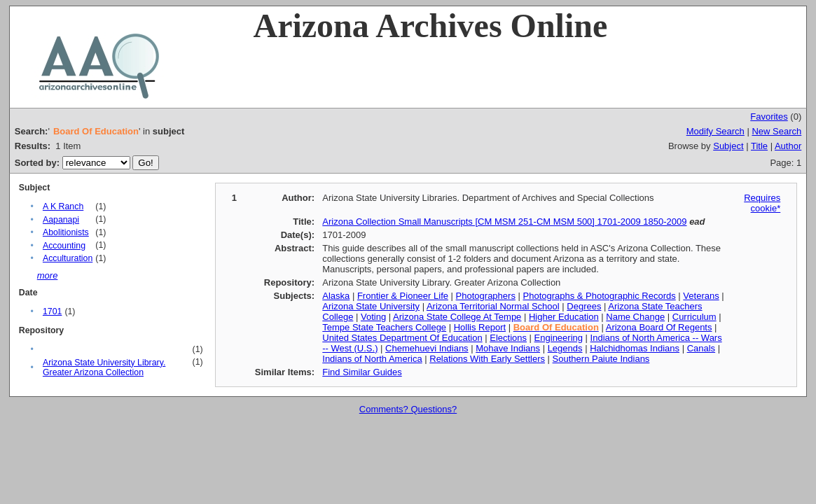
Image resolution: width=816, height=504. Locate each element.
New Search (776, 131)
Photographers (486, 296)
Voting (373, 317)
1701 (52, 311)
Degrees (584, 306)
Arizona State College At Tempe (457, 317)
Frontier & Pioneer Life (403, 296)
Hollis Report (480, 327)
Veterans (701, 296)
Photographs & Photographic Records (600, 296)
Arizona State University (371, 306)
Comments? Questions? (408, 409)
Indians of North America (372, 359)
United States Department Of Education (402, 338)
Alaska (336, 296)
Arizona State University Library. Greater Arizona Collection (104, 367)
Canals (701, 348)
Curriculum (694, 317)
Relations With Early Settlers (487, 359)
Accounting (64, 246)
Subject (728, 146)
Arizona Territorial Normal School (493, 306)
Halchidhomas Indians (635, 348)
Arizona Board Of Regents (659, 327)
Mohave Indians (508, 348)
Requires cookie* (762, 203)
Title (759, 146)
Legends (565, 348)
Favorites (769, 117)
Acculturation (68, 258)
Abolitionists (66, 232)
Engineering (559, 338)
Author (788, 146)
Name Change (635, 317)
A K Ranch (63, 206)
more (48, 275)
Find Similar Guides (362, 372)
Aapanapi (61, 220)
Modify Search (715, 131)
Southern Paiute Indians (601, 359)
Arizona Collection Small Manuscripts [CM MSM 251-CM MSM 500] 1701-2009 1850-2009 (504, 222)
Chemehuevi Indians (427, 348)
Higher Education (564, 317)
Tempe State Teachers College (384, 327)
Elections (508, 338)
